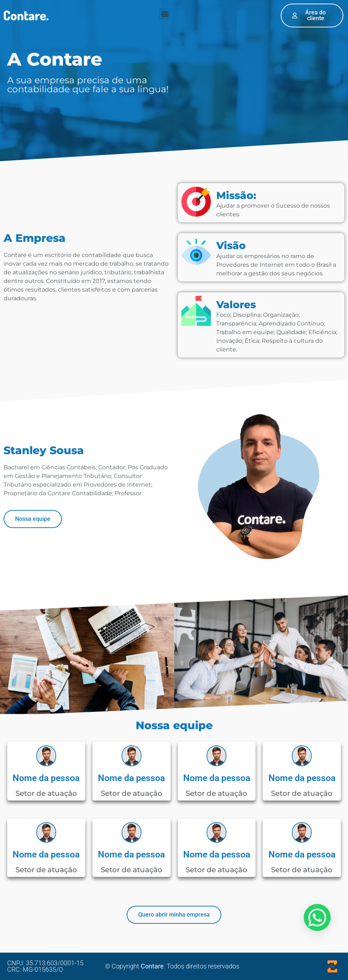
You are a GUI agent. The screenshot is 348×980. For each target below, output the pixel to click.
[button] (165, 14)
